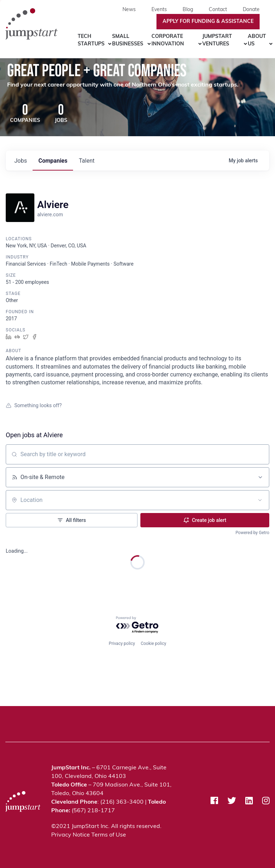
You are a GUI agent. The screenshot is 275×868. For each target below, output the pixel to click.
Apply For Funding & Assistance (208, 22)
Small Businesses (128, 40)
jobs (21, 161)
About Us (257, 40)
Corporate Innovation (168, 40)
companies (53, 161)
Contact (218, 10)
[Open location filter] (260, 501)
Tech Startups (91, 40)
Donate (251, 10)
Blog (188, 10)
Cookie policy (153, 643)
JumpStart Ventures (217, 40)
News (129, 10)
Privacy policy (122, 643)
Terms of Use (109, 835)
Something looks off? (34, 406)
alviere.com (50, 215)
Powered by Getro (252, 533)
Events (159, 10)
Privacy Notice (71, 835)
